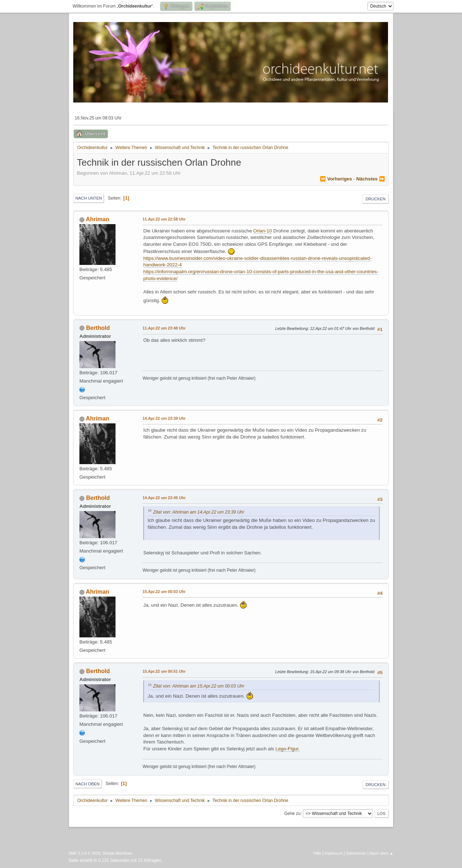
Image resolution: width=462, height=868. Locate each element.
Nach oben (88, 784)
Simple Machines (117, 853)
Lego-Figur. (287, 749)
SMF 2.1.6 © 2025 (84, 853)
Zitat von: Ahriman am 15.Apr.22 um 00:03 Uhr (199, 686)
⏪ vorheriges (336, 179)
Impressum (334, 853)
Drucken (376, 199)
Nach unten (89, 198)
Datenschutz (356, 853)
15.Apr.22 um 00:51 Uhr (164, 671)
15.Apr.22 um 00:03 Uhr (164, 592)
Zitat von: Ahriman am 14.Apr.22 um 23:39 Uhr (199, 512)
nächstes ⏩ (371, 179)
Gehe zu (292, 814)
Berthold (98, 328)
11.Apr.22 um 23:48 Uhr (164, 328)
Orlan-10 (263, 231)
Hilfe (317, 853)
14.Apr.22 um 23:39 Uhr (164, 418)
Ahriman (98, 219)
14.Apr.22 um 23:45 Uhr (164, 498)
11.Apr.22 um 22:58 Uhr (164, 219)
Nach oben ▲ (382, 853)
